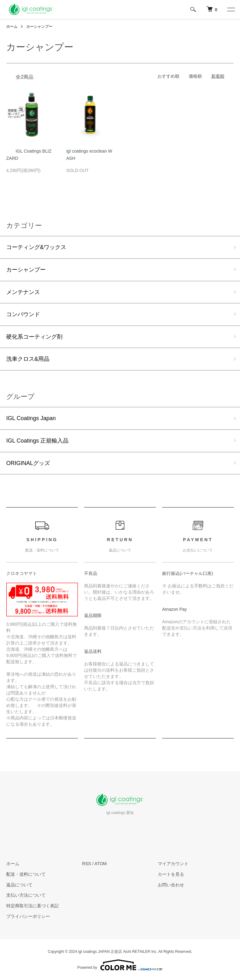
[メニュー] (231, 9)
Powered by (120, 965)
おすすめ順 (168, 76)
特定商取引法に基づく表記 (32, 906)
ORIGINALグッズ (28, 463)
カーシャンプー (39, 27)
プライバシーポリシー (28, 916)
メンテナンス (23, 292)
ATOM (100, 864)
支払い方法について (26, 895)
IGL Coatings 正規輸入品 (37, 441)
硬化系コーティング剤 (34, 337)
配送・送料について (26, 874)
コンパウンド (23, 314)
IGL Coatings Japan (31, 418)
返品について (19, 885)
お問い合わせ (171, 885)
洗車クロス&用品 (28, 359)
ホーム (12, 27)
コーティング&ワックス (36, 247)
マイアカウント (173, 864)
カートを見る (171, 874)
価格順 (195, 76)
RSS (87, 864)
